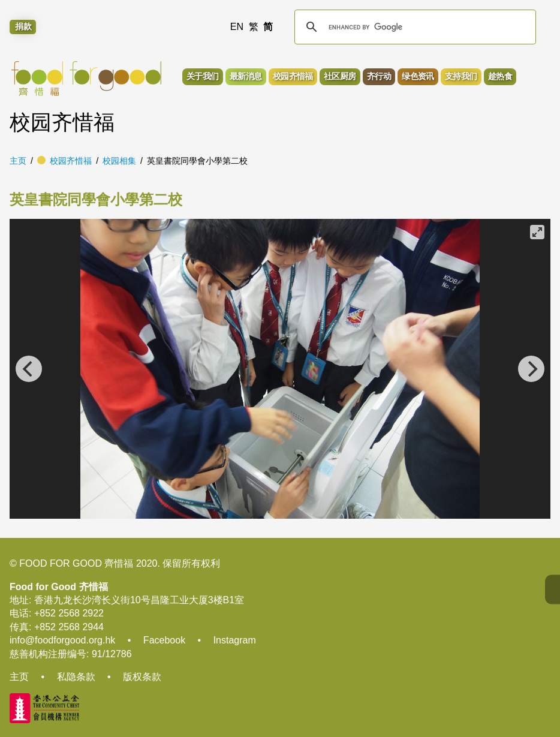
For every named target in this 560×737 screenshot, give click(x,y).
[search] (413, 27)
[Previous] (29, 369)
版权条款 (142, 677)
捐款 (23, 27)
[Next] (531, 369)
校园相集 (119, 161)
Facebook (164, 640)
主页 (18, 161)
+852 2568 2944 (69, 627)
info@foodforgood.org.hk (62, 640)
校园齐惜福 (71, 161)
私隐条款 (76, 677)
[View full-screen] (537, 232)
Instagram (235, 640)
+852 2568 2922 (69, 613)
